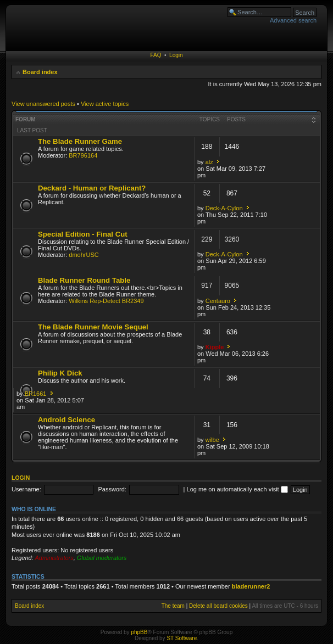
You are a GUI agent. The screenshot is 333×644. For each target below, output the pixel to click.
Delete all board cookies (218, 606)
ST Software (182, 638)
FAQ (156, 55)
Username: (26, 489)
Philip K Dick (60, 373)
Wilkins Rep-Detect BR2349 (106, 301)
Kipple (215, 347)
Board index (40, 72)
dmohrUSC (84, 255)
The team (173, 606)
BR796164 (83, 155)
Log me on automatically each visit (237, 489)
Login (176, 55)
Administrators (54, 558)
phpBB (139, 632)
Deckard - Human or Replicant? (92, 188)
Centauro (218, 301)
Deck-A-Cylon (224, 208)
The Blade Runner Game (80, 141)
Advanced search (293, 20)
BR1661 (36, 394)
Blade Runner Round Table (84, 280)
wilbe (212, 440)
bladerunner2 (251, 586)
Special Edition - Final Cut (83, 234)
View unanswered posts (43, 104)
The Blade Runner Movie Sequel (93, 327)
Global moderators (102, 558)
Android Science (66, 420)
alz (209, 162)
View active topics (105, 104)
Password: (112, 489)
